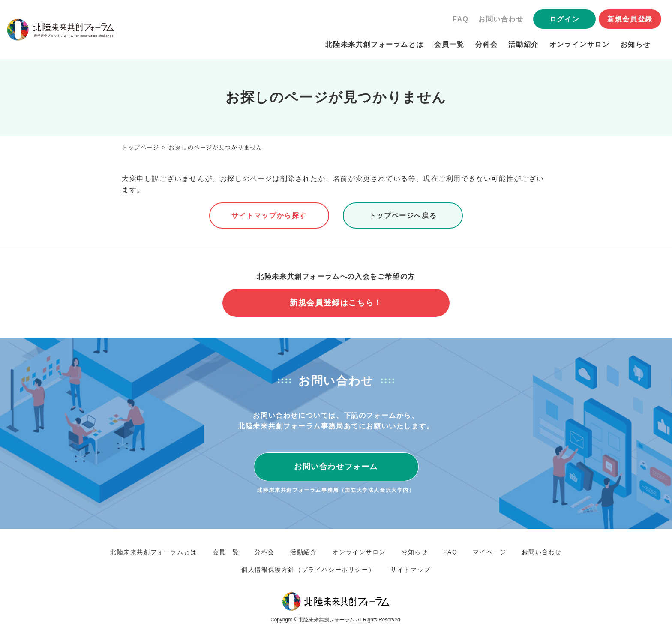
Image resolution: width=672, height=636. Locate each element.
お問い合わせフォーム (336, 467)
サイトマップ (411, 570)
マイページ (489, 552)
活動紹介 (523, 44)
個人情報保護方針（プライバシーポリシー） (308, 570)
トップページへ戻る (403, 216)
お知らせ (636, 44)
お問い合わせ (501, 19)
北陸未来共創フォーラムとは (374, 44)
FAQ (461, 19)
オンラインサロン (580, 44)
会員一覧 (449, 44)
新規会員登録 (630, 19)
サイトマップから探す (269, 216)
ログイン (564, 19)
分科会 (487, 44)
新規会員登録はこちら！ (336, 303)
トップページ (141, 147)
